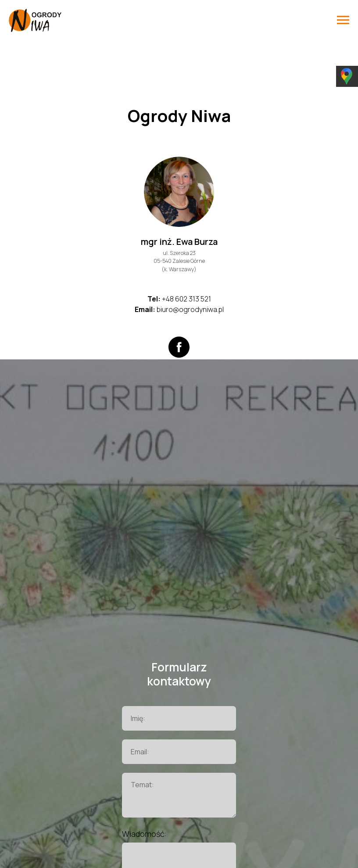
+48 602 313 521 (186, 299)
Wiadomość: (144, 834)
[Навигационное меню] (343, 20)
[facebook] (179, 347)
